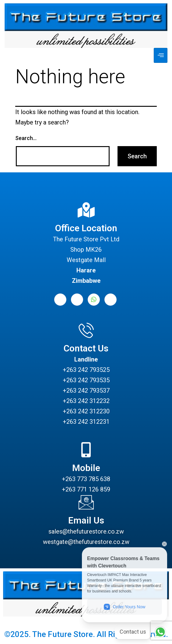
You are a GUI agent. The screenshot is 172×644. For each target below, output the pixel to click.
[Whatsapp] (94, 300)
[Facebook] (60, 300)
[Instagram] (111, 300)
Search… (26, 138)
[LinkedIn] (77, 300)
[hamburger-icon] (161, 55)
